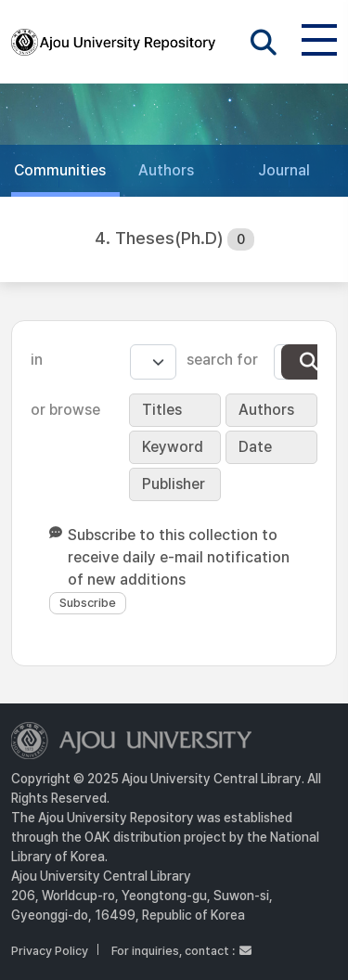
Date (255, 447)
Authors (266, 410)
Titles (162, 410)
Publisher (174, 484)
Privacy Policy (50, 951)
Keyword (173, 447)
